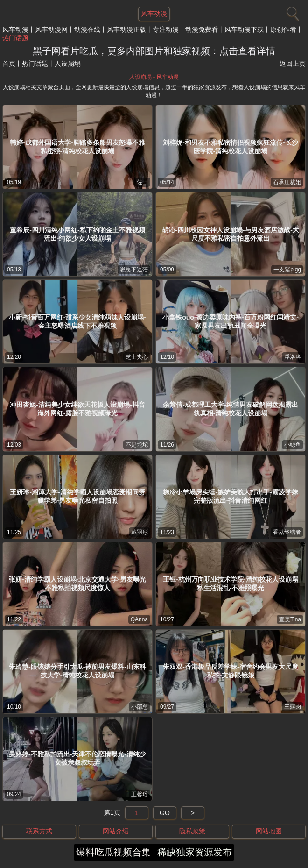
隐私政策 (192, 831)
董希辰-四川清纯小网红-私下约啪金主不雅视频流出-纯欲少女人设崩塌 (77, 234)
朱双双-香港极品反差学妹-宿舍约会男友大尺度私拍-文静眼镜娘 (230, 671)
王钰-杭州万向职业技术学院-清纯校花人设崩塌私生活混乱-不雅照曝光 (230, 583)
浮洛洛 (293, 357)
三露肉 (293, 707)
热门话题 (15, 38)
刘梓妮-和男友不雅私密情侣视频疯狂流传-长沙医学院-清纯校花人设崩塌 (230, 147)
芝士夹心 (137, 357)
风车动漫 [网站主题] (154, 14)
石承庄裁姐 (287, 182)
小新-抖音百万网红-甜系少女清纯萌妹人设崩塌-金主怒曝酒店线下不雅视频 (77, 321)
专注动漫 (166, 29)
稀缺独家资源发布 (195, 852)
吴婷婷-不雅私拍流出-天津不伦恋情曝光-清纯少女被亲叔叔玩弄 (77, 758)
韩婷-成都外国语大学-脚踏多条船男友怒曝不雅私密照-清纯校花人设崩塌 (77, 147)
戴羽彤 (140, 532)
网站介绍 (116, 831)
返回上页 (293, 64)
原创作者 (283, 29)
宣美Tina (290, 619)
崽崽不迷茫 (134, 270)
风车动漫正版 (126, 29)
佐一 (142, 182)
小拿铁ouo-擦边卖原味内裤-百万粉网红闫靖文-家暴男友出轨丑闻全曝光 (231, 321)
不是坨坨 (137, 445)
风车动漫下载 (244, 29)
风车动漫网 (51, 29)
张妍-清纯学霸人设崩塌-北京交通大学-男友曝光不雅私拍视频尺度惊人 (77, 583)
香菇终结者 (287, 532)
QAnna (139, 619)
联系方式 (39, 831)
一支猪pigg (287, 270)
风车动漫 (15, 29)
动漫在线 (87, 29)
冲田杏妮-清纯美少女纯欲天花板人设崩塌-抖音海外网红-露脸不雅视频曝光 (77, 409)
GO (165, 813)
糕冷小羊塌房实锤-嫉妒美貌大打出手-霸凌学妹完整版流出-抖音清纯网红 (230, 496)
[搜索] (292, 12)
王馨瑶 (140, 794)
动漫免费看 (202, 29)
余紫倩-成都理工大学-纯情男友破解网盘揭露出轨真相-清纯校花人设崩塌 (230, 409)
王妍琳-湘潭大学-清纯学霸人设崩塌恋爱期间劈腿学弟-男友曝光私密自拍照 (77, 496)
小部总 (140, 707)
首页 (9, 64)
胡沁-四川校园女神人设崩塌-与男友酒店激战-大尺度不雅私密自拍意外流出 (231, 234)
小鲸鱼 (293, 445)
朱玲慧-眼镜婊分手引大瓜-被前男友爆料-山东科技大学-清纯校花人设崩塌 (77, 671)
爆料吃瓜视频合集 (113, 852)
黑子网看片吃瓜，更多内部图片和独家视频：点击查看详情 (154, 51)
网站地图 (269, 831)
